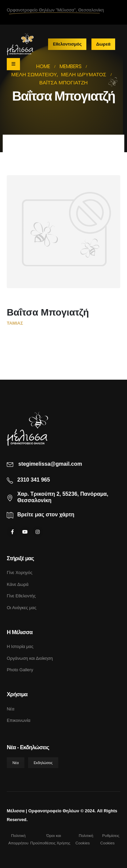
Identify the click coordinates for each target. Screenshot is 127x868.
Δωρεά (103, 44)
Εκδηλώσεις (43, 763)
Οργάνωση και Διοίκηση (30, 658)
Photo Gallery (20, 670)
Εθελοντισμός (67, 44)
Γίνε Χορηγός (20, 573)
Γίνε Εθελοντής (21, 596)
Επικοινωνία (19, 720)
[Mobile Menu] (13, 64)
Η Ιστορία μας (20, 646)
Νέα (10, 709)
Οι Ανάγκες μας (22, 608)
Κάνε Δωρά (18, 584)
